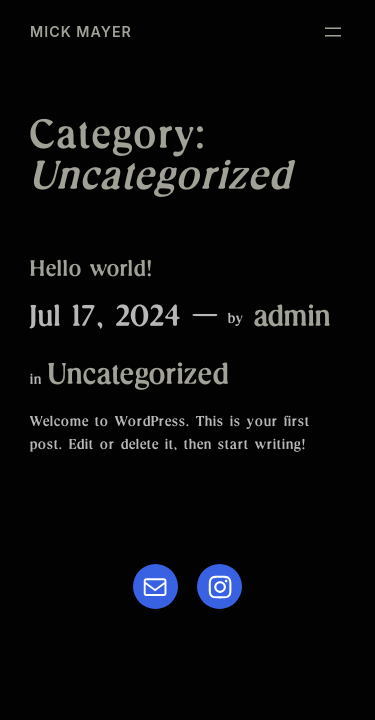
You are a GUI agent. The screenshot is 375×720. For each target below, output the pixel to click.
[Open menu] (333, 32)
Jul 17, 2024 (106, 320)
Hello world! (91, 271)
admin (292, 320)
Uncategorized (138, 378)
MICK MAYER (81, 31)
